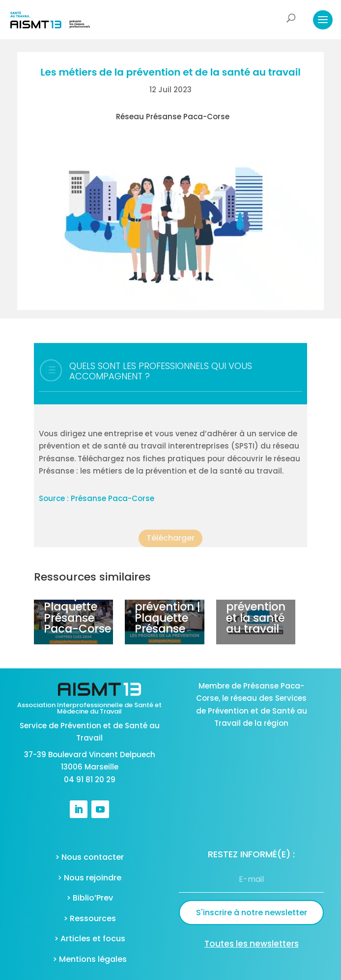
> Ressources (90, 918)
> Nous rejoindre (89, 878)
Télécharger (170, 543)
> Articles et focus (90, 939)
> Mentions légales (90, 959)
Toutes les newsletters (252, 944)
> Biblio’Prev (90, 898)
